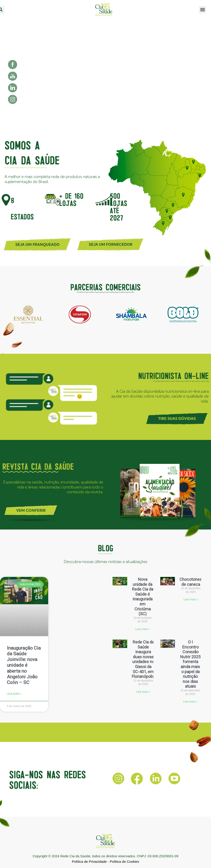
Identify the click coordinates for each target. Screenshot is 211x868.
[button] (202, 10)
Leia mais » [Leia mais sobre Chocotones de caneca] (191, 599)
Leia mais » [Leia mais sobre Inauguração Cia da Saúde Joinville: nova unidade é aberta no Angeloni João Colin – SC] (14, 694)
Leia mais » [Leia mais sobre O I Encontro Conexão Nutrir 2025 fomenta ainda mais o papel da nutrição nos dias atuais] (190, 702)
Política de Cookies (124, 862)
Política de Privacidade (89, 862)
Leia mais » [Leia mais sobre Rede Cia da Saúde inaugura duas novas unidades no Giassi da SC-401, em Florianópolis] (143, 692)
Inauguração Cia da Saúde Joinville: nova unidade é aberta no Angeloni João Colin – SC (24, 665)
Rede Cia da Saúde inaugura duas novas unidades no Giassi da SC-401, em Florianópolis (143, 659)
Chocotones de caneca (191, 582)
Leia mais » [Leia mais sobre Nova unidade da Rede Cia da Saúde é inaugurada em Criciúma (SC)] (143, 629)
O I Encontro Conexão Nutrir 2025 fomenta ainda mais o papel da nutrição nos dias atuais (190, 664)
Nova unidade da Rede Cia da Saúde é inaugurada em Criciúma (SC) (143, 597)
